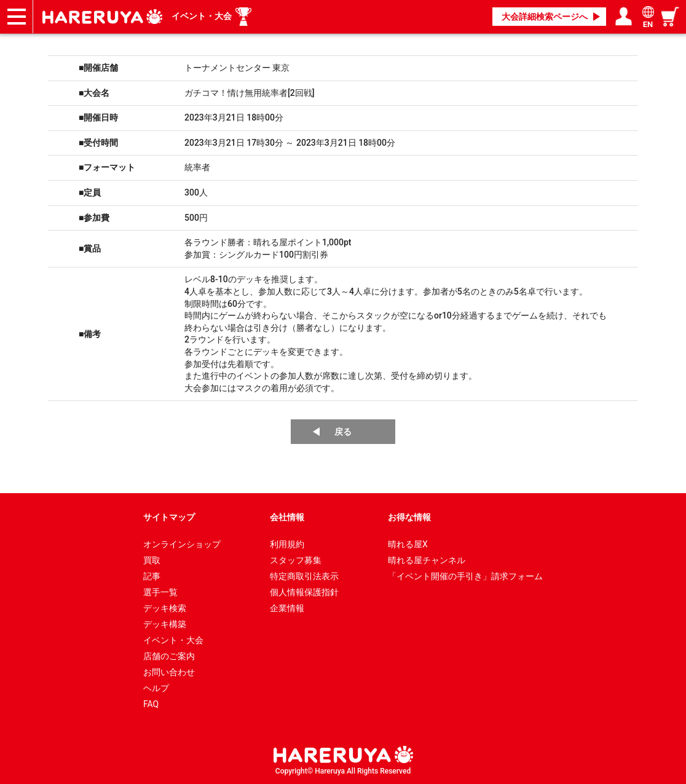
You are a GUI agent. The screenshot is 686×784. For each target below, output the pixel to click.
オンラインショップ (182, 544)
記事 (152, 576)
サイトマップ (169, 517)
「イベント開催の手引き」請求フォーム (465, 576)
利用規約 (287, 544)
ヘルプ (156, 688)
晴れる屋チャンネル (427, 560)
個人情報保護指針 (304, 592)
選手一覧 (160, 592)
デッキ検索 (165, 608)
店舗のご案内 (169, 656)
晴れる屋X (408, 544)
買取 (152, 560)
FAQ (151, 704)
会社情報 (287, 517)
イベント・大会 (202, 16)
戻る (343, 432)
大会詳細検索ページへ (545, 17)
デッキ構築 (165, 624)
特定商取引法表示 (304, 576)
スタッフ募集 (296, 560)
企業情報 (287, 608)
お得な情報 (409, 517)
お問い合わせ (169, 672)
